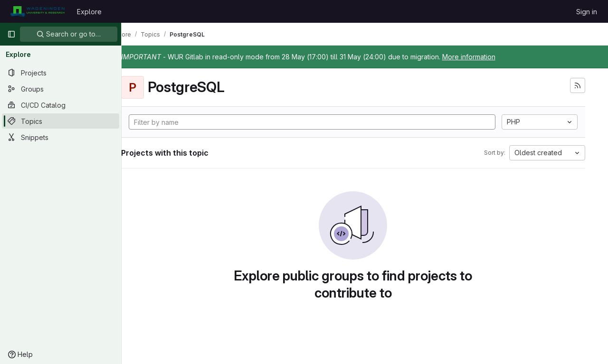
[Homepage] (37, 11)
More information (492, 57)
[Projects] (61, 73)
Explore (89, 12)
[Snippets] (61, 137)
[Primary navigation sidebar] (11, 34)
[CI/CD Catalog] (61, 105)
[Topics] (61, 121)
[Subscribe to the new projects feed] (578, 85)
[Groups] (61, 89)
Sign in (587, 12)
